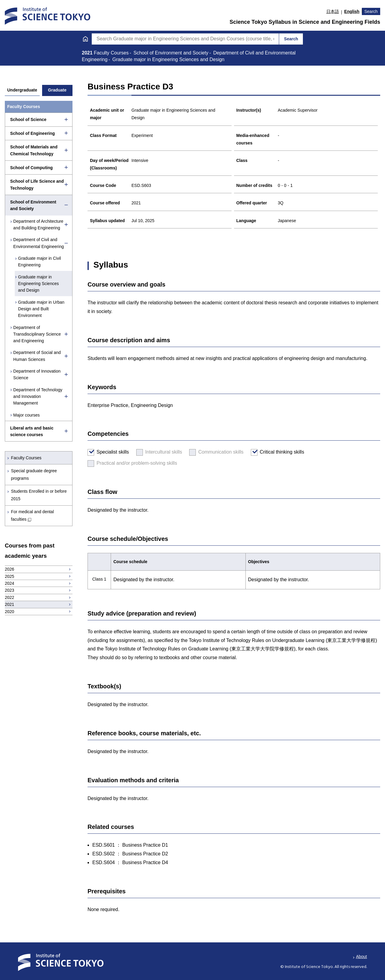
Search (371, 11)
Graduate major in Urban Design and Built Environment (41, 309)
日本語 (333, 11)
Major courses (26, 415)
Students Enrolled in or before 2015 (39, 495)
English (352, 11)
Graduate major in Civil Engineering (39, 262)
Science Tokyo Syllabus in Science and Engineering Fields (305, 22)
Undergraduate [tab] (22, 90)
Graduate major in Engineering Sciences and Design (38, 284)
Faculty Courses (26, 458)
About (361, 957)
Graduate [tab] (57, 90)
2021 (88, 53)
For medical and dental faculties (32, 515)
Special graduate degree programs (34, 474)
